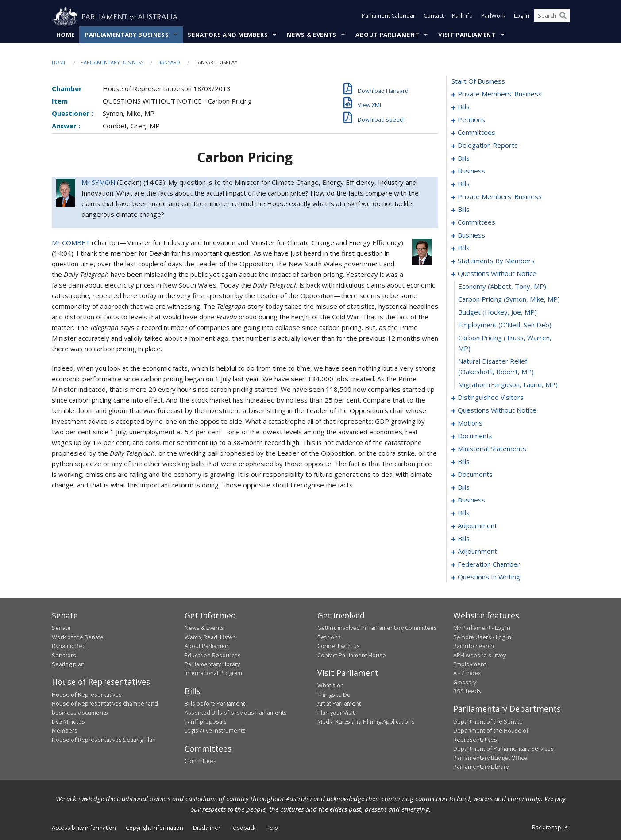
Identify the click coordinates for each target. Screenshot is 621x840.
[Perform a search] (563, 17)
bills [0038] (464, 158)
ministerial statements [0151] (492, 449)
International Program (213, 673)
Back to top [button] (551, 828)
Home (66, 35)
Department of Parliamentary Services (503, 749)
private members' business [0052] (500, 197)
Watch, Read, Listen (210, 637)
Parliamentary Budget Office (490, 758)
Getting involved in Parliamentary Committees (377, 628)
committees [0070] (476, 222)
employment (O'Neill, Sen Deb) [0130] (505, 325)
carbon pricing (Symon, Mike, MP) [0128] (509, 299)
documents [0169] (475, 475)
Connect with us (339, 646)
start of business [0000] (478, 81)
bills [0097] (464, 248)
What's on (331, 686)
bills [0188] (464, 513)
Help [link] (272, 828)
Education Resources (213, 655)
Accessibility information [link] (84, 828)
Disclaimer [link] (207, 828)
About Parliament (387, 35)
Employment (470, 664)
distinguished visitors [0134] (491, 398)
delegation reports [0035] (488, 146)
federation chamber (489, 564)
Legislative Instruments (215, 731)
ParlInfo (462, 17)
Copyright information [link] (154, 828)
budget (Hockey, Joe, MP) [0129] (498, 312)
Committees (201, 761)
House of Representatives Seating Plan (104, 740)
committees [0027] (476, 133)
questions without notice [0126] (497, 274)
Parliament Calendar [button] (388, 17)
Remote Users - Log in (482, 637)
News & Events (311, 35)
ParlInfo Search (474, 646)
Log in (522, 17)
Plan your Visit (336, 713)
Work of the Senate (78, 637)
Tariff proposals (206, 722)
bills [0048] (464, 184)
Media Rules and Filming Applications (366, 722)
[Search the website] (552, 17)
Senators (64, 655)
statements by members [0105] (496, 261)
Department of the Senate (488, 722)
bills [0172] (464, 487)
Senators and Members (228, 35)
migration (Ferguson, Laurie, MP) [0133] (508, 385)
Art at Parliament (339, 704)
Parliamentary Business (127, 35)
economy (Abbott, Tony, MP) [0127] (502, 287)
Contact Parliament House (352, 655)
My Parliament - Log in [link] (482, 628)
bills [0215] (464, 539)
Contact (434, 17)
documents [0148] (475, 436)
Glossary (465, 682)
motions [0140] (470, 423)
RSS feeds (467, 691)
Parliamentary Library (212, 664)
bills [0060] (464, 210)
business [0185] (471, 500)
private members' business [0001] (500, 94)
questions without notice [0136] (497, 410)
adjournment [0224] (477, 552)
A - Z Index (467, 673)
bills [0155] (464, 462)
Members (65, 731)
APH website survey (480, 655)
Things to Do (334, 694)
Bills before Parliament (215, 704)
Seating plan (68, 664)
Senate (61, 628)
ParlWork (493, 17)
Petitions (329, 637)
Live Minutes (68, 722)
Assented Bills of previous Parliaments (236, 713)
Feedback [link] (243, 828)
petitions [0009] (471, 120)
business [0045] (471, 171)
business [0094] (471, 235)
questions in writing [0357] (489, 577)
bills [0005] (464, 107)
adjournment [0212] (477, 526)
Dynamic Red (69, 646)
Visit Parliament (467, 35)
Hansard (169, 63)
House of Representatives (87, 694)
